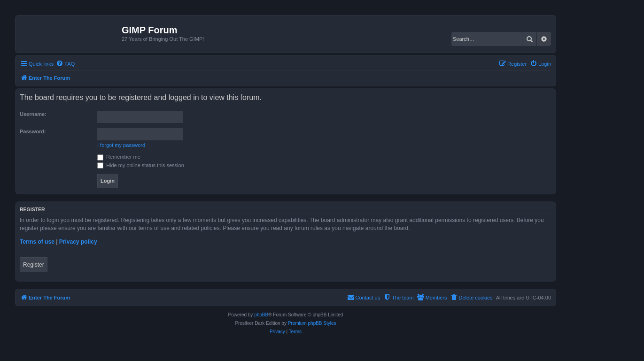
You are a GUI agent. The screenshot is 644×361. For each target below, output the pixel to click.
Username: (33, 114)
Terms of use (37, 242)
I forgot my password (121, 145)
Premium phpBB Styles (312, 323)
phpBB (261, 315)
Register (34, 265)
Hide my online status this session (141, 165)
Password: (33, 131)
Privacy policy (78, 242)
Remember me (119, 157)
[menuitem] (65, 64)
